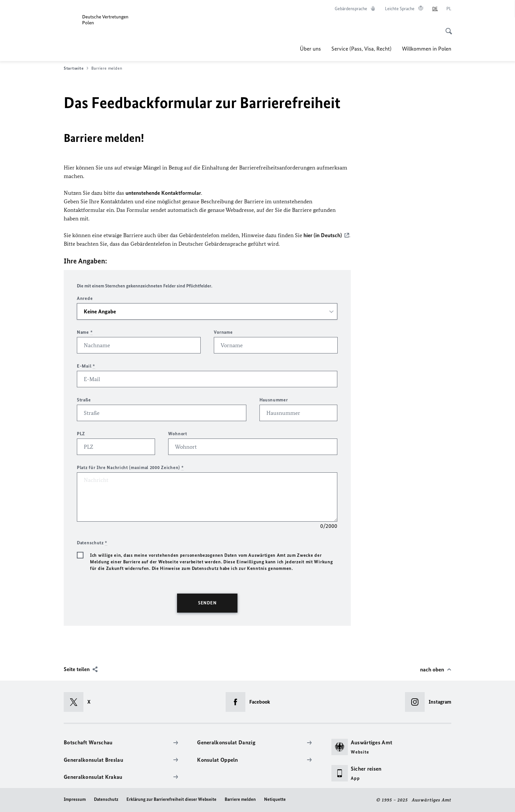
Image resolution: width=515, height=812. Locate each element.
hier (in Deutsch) (323, 235)
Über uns (310, 49)
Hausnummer (274, 400)
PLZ (81, 434)
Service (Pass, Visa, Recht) (361, 49)
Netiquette (275, 799)
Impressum (75, 799)
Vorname (223, 332)
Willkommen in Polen (427, 49)
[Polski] (449, 9)
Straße (84, 400)
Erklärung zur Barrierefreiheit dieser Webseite (171, 799)
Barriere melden (240, 799)
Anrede (85, 298)
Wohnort (178, 434)
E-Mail (86, 366)
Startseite (76, 68)
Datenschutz (106, 799)
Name (85, 332)
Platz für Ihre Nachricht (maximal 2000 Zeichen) (130, 468)
